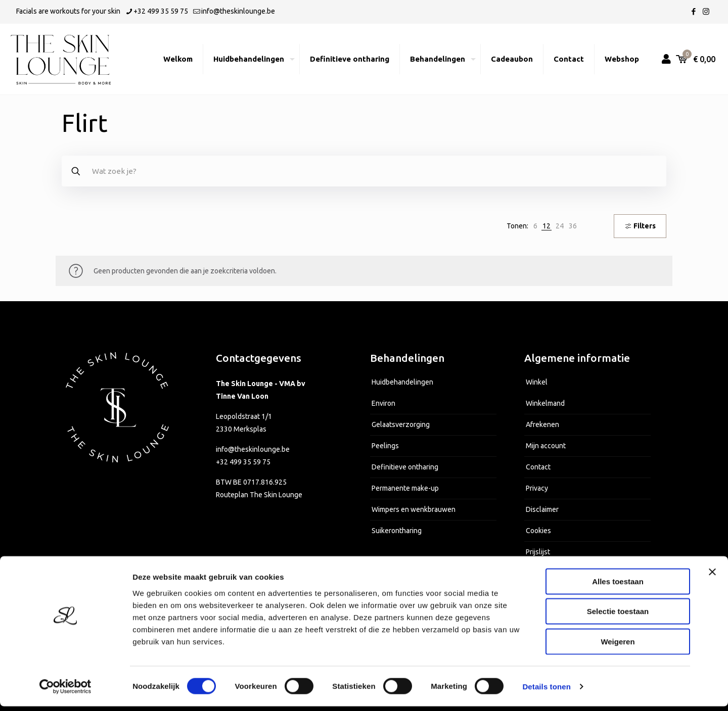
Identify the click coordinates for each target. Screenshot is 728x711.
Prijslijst (538, 552)
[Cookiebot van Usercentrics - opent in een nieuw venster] (65, 691)
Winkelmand (545, 403)
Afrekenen (542, 424)
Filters (640, 226)
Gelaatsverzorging (401, 424)
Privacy (537, 488)
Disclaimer (542, 509)
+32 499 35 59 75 (243, 462)
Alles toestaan (618, 586)
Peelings (385, 446)
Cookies (538, 531)
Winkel (537, 382)
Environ (383, 403)
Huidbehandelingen (402, 382)
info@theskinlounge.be (253, 449)
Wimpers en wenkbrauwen (414, 509)
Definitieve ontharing (405, 467)
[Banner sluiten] (712, 577)
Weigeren (618, 646)
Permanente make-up (405, 488)
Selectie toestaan (618, 616)
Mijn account (546, 446)
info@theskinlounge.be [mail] (238, 11)
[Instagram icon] (706, 11)
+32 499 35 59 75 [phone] (161, 11)
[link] (535, 226)
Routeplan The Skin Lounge (259, 495)
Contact (538, 467)
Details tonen (546, 691)
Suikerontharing (397, 531)
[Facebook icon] (693, 11)
